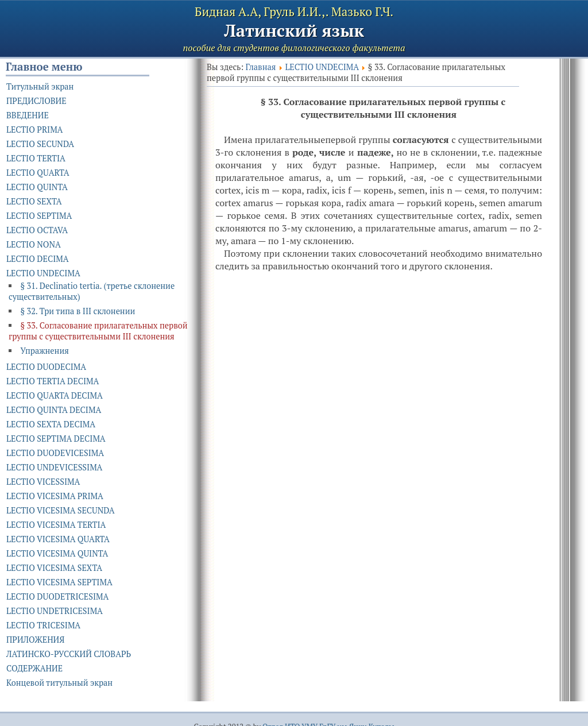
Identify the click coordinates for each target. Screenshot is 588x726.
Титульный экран (40, 86)
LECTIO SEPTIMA (39, 216)
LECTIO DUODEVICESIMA (55, 453)
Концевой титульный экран (59, 683)
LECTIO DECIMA (38, 259)
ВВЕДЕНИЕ (28, 115)
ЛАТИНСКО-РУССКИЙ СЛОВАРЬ (69, 654)
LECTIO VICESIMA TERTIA (56, 525)
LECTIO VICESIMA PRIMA (55, 496)
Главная (261, 67)
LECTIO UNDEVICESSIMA (54, 467)
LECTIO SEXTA (34, 201)
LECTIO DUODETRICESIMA (57, 596)
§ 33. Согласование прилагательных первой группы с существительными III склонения (98, 331)
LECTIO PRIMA (34, 130)
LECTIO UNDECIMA (322, 67)
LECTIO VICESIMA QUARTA (58, 539)
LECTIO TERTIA (36, 158)
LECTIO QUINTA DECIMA (54, 410)
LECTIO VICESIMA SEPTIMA (59, 582)
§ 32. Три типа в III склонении (78, 311)
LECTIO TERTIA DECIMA (53, 381)
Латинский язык (294, 30)
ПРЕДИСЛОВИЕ (36, 101)
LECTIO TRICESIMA (43, 625)
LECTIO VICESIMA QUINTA (57, 553)
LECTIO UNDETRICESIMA (55, 611)
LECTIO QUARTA (38, 173)
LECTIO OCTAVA (37, 230)
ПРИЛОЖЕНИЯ (35, 640)
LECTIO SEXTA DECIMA (51, 424)
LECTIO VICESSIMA (43, 482)
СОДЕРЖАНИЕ (34, 668)
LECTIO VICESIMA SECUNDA (61, 510)
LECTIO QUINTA (37, 187)
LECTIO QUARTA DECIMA (55, 395)
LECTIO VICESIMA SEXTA (54, 568)
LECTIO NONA (34, 244)
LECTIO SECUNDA (40, 144)
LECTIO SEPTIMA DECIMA (56, 439)
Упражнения (44, 351)
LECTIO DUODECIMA (46, 367)
